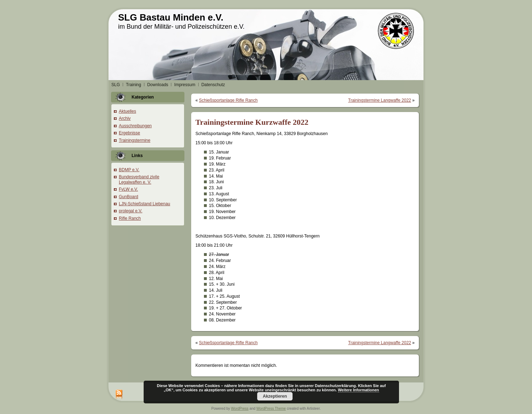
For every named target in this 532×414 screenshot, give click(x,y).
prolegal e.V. (131, 211)
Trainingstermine (135, 140)
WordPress (240, 409)
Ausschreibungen (135, 126)
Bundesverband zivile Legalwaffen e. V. (139, 179)
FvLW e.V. (128, 189)
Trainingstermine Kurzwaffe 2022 (252, 122)
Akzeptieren (275, 396)
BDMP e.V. (129, 170)
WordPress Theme (271, 409)
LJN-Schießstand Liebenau (145, 204)
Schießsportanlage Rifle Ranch (228, 100)
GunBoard (129, 197)
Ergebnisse (129, 133)
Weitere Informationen (359, 390)
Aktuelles (128, 111)
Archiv (125, 118)
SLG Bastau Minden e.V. (171, 17)
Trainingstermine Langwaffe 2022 (380, 100)
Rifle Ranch (130, 218)
